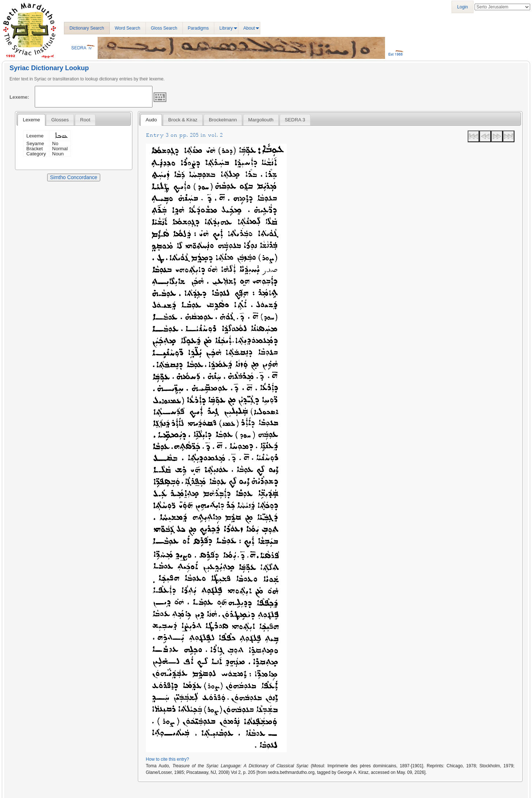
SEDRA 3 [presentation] (295, 120)
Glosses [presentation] (60, 120)
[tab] (31, 120)
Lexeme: (19, 97)
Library (226, 28)
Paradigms (198, 28)
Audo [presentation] (151, 120)
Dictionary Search (87, 28)
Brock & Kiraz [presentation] (183, 120)
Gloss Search (164, 28)
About (249, 28)
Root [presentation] (85, 120)
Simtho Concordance (74, 177)
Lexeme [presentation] (31, 120)
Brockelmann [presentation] (223, 120)
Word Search (128, 28)
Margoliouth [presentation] (261, 120)
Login (462, 7)
